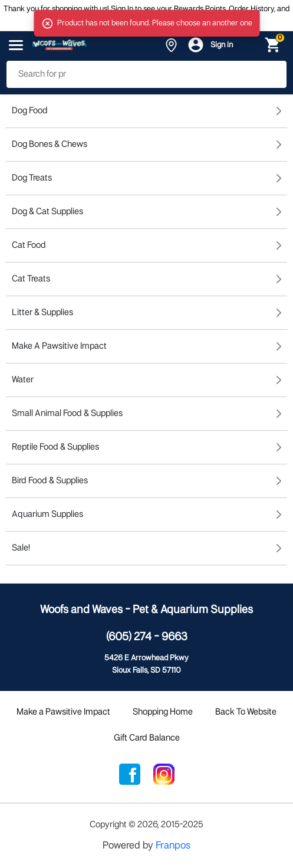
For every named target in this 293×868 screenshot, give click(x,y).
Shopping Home (163, 712)
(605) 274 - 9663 (147, 637)
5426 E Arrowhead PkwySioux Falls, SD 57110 (146, 664)
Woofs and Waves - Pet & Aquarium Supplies (146, 610)
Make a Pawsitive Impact (63, 712)
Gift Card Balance (147, 738)
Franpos (173, 846)
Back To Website (246, 712)
